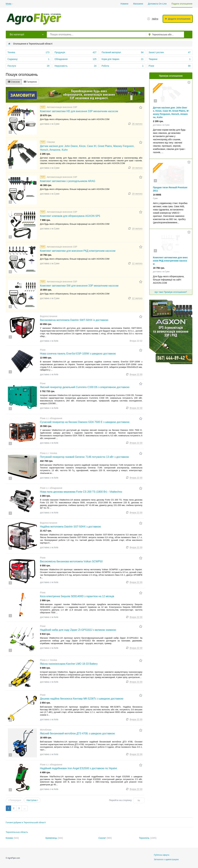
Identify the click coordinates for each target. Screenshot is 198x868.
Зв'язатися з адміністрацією (166, 859)
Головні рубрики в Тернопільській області (26, 822)
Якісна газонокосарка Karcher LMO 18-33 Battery (69, 664)
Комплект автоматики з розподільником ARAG (68, 181)
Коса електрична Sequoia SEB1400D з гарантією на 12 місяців (77, 596)
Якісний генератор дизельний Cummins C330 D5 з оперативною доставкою (85, 387)
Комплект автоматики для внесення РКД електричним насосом (78, 251)
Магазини (138, 4)
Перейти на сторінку (120, 800)
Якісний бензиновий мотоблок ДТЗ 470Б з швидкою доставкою (78, 733)
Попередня (15, 800)
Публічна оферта (162, 855)
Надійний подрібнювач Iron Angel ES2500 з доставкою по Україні (78, 768)
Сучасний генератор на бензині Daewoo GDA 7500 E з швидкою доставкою (85, 422)
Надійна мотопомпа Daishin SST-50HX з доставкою (71, 527)
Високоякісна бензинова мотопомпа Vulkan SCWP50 (71, 561)
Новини (124, 4)
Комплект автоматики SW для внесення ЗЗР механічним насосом (79, 286)
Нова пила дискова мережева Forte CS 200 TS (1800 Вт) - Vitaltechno (81, 492)
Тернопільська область (17, 832)
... (25, 808)
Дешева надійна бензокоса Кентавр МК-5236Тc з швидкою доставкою (82, 699)
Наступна (32, 800)
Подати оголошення (182, 4)
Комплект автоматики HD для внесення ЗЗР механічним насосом (79, 111)
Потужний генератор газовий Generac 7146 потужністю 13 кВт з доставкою (85, 457)
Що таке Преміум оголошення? (171, 292)
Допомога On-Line (157, 4)
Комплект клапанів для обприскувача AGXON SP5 (70, 216)
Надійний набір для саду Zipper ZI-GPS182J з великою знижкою (78, 630)
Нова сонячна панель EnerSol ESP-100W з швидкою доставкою (78, 354)
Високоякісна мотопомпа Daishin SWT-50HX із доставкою (74, 320)
